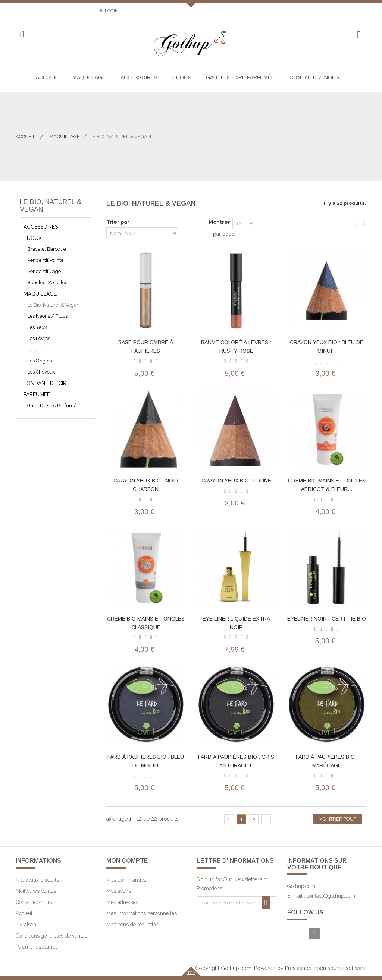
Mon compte (127, 861)
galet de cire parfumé (52, 405)
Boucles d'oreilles (47, 283)
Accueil (26, 137)
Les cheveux (41, 372)
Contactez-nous (36, 11)
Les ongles (40, 361)
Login (111, 11)
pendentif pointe (45, 260)
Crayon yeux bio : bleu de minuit (327, 347)
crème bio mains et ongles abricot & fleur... (327, 485)
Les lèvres (39, 338)
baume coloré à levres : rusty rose (236, 347)
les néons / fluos (47, 316)
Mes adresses (122, 902)
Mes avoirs (119, 891)
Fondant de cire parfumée (46, 389)
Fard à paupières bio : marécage (327, 761)
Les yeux (37, 327)
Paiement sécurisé (37, 947)
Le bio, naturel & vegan (53, 305)
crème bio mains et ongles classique (146, 623)
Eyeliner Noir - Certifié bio (327, 619)
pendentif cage (44, 271)
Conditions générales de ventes (51, 936)
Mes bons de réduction (132, 925)
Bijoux (33, 238)
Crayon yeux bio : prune (236, 481)
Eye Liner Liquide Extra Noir (236, 623)
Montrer (219, 222)
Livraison (26, 925)
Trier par (118, 222)
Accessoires (41, 227)
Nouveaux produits (37, 880)
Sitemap (80, 11)
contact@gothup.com (331, 896)
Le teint (36, 350)
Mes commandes (126, 880)
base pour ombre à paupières (146, 347)
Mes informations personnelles (142, 913)
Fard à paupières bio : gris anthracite (236, 761)
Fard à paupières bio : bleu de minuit (146, 761)
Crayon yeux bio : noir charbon (146, 485)
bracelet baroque (47, 249)
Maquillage (40, 294)
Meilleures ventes (36, 891)
